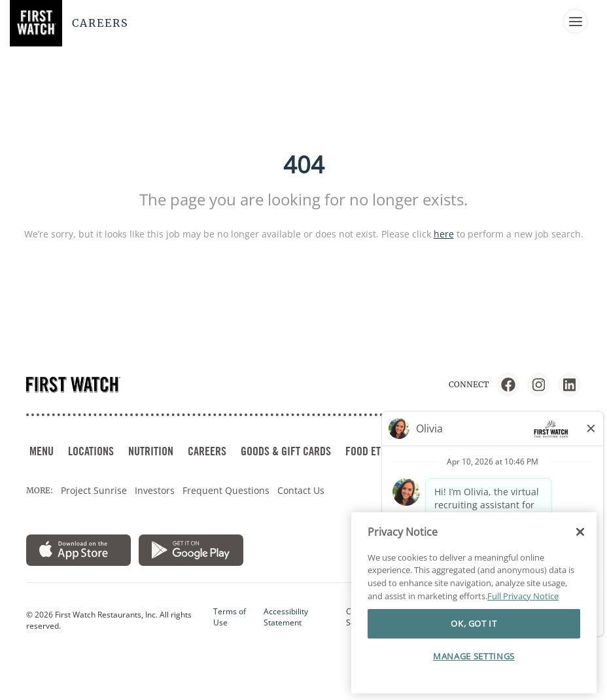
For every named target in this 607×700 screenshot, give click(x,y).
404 (304, 165)
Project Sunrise (94, 490)
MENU (42, 451)
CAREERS (207, 451)
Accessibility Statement (286, 617)
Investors (155, 490)
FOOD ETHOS (372, 451)
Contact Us (301, 490)
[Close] (580, 531)
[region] (474, 603)
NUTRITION (151, 451)
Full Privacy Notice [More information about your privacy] (523, 595)
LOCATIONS (91, 451)
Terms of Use (230, 617)
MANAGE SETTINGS (474, 656)
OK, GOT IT (474, 623)
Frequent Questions (226, 490)
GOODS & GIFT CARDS (286, 451)
